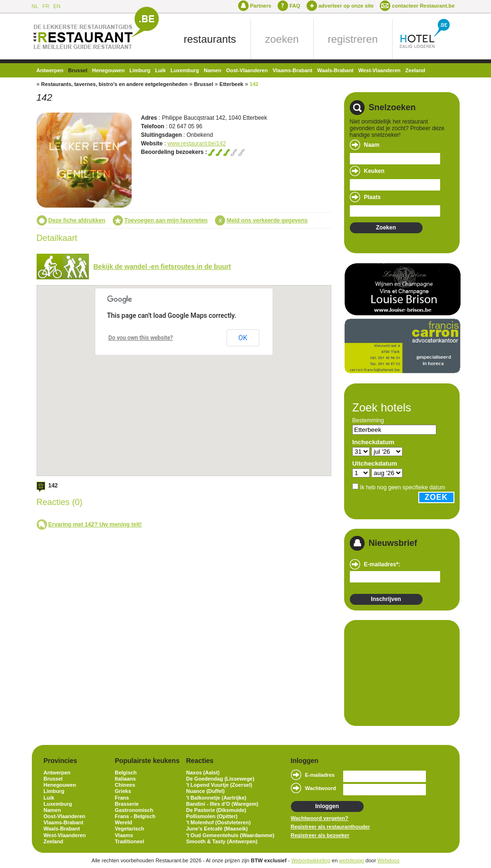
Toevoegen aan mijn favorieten (166, 220)
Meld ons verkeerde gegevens (267, 220)
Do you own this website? (141, 338)
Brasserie (127, 804)
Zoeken (386, 228)
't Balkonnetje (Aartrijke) (217, 798)
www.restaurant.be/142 (197, 143)
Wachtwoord (321, 788)
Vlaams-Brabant (292, 70)
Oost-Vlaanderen (247, 70)
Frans (122, 798)
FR (46, 6)
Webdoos (388, 860)
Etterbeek (231, 84)
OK (243, 338)
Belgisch (126, 773)
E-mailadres (320, 775)
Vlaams (124, 835)
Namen (213, 70)
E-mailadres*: (382, 564)
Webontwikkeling (311, 860)
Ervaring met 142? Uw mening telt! (95, 525)
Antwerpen (50, 70)
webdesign (351, 860)
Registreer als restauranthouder (331, 827)
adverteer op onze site (346, 6)
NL (35, 6)
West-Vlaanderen (380, 70)
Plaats (372, 197)
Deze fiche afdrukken (77, 220)
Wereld (124, 822)
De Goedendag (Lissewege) (221, 779)
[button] (212, 371)
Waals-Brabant (335, 70)
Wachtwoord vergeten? (320, 818)
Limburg (140, 70)
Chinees (125, 785)
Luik (160, 70)
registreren (353, 39)
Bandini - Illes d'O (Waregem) (222, 804)
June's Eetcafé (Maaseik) (217, 829)
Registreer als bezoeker (320, 835)
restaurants (210, 39)
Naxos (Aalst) (203, 773)
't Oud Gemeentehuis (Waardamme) (231, 835)
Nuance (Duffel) (206, 791)
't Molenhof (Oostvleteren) (219, 822)
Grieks (123, 791)
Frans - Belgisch (135, 816)
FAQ (295, 6)
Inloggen (327, 806)
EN (57, 6)
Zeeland (415, 70)
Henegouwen (108, 70)
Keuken (374, 171)
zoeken (282, 39)
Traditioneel (130, 841)
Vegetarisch (130, 829)
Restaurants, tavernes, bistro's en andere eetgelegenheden (115, 84)
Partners (261, 6)
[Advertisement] (397, 672)
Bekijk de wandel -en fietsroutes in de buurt (162, 267)
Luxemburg (185, 70)
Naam (372, 145)
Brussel (77, 70)
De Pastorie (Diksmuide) (217, 810)
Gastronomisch (134, 810)
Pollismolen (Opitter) (212, 816)
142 (254, 84)
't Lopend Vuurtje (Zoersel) (219, 785)
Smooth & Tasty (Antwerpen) (222, 841)
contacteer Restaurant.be (423, 6)
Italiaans (125, 779)
